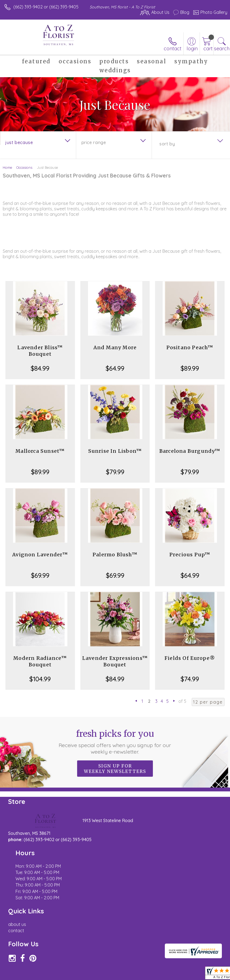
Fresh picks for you (115, 742)
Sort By (167, 144)
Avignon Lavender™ (40, 555)
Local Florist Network (174, 975)
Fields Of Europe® (190, 658)
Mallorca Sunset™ (40, 451)
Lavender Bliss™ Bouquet (40, 351)
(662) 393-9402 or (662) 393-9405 (46, 7)
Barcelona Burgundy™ (190, 451)
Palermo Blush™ (115, 555)
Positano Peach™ (190, 347)
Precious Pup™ (190, 555)
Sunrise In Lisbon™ (115, 451)
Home (7, 167)
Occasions (24, 167)
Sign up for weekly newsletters (115, 769)
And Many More (115, 347)
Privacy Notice (135, 975)
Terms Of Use (103, 975)
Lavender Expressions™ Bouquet (115, 661)
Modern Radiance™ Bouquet (40, 661)
